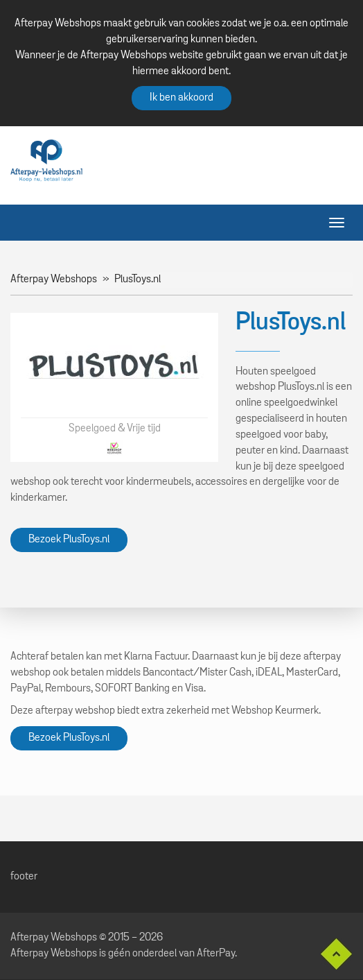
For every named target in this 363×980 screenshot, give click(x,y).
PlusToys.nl (138, 280)
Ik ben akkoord (181, 98)
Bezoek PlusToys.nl (69, 540)
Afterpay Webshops (54, 280)
